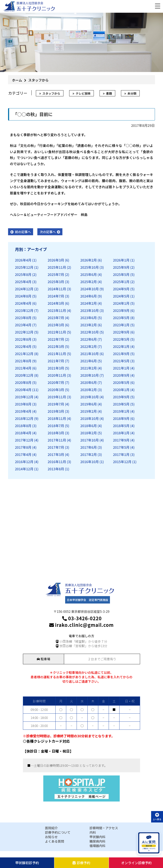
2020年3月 (56, 390)
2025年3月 (56, 282)
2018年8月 (23, 426)
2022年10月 (89, 332)
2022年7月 (56, 339)
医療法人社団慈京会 (30, 3)
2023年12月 (24, 310)
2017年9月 (121, 440)
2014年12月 (24, 469)
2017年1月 (121, 454)
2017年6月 (89, 447)
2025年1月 (121, 282)
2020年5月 (121, 382)
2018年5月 (121, 426)
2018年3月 (56, 433)
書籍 (109, 93)
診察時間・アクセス (104, 828)
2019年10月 (89, 397)
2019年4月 (23, 411)
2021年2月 (89, 368)
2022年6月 (89, 339)
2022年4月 (23, 346)
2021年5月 (121, 361)
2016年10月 (89, 462)
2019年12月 (24, 397)
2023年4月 (23, 325)
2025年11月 (57, 267)
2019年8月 (23, 404)
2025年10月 (89, 267)
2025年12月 (24, 267)
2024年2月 (89, 303)
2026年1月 (121, 260)
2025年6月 (89, 274)
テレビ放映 (83, 93)
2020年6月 (89, 382)
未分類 (132, 93)
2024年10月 (89, 289)
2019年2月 (89, 411)
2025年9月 (121, 267)
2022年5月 (121, 339)
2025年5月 (121, 274)
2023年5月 (121, 318)
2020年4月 (23, 390)
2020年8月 (23, 382)
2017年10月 (89, 440)
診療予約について (58, 832)
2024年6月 (89, 296)
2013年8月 (56, 469)
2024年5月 (121, 296)
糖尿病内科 (98, 841)
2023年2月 (89, 325)
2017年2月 (89, 454)
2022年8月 (23, 339)
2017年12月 (24, 440)
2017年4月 (23, 454)
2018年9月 (121, 418)
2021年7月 (56, 361)
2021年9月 (121, 354)
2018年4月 (23, 433)
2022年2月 (89, 346)
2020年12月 (24, 375)
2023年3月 (56, 325)
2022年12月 (24, 332)
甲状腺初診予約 (27, 863)
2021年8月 (23, 361)
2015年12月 (122, 462)
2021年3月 (56, 368)
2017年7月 (56, 447)
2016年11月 (57, 462)
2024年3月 (56, 303)
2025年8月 (23, 274)
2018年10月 (89, 418)
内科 (93, 832)
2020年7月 (56, 382)
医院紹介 (51, 828)
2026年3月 (56, 260)
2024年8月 (23, 296)
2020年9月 (121, 375)
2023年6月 (89, 318)
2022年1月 (121, 346)
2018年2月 (89, 433)
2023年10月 (89, 310)
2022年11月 (57, 332)
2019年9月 (121, 397)
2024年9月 (121, 289)
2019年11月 (57, 397)
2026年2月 (89, 260)
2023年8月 (23, 318)
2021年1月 (121, 368)
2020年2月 (89, 390)
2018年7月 (56, 426)
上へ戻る (157, 817)
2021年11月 (57, 354)
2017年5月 (121, 447)
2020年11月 (57, 375)
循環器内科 (98, 846)
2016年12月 (24, 462)
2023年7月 (56, 318)
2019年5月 (121, 404)
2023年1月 (121, 325)
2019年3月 (56, 411)
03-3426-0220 (81, 618)
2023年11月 (57, 310)
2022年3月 (56, 346)
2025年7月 (56, 274)
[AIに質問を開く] (149, 843)
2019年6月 (89, 404)
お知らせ (51, 837)
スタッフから (51, 93)
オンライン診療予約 (136, 863)
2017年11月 (57, 440)
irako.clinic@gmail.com (81, 625)
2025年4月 (23, 282)
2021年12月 (24, 354)
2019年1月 (121, 411)
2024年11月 (57, 289)
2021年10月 (89, 354)
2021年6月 (89, 361)
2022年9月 (121, 332)
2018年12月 (24, 418)
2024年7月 (56, 296)
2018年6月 (89, 426)
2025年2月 (89, 282)
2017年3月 (56, 454)
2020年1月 (121, 390)
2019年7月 (56, 404)
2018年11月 (57, 418)
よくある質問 (55, 841)
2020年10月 (89, 375)
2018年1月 (121, 433)
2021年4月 (23, 368)
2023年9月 (121, 310)
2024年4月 (23, 303)
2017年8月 (23, 447)
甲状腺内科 (98, 837)
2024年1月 (121, 303)
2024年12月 (24, 289)
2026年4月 (23, 260)
